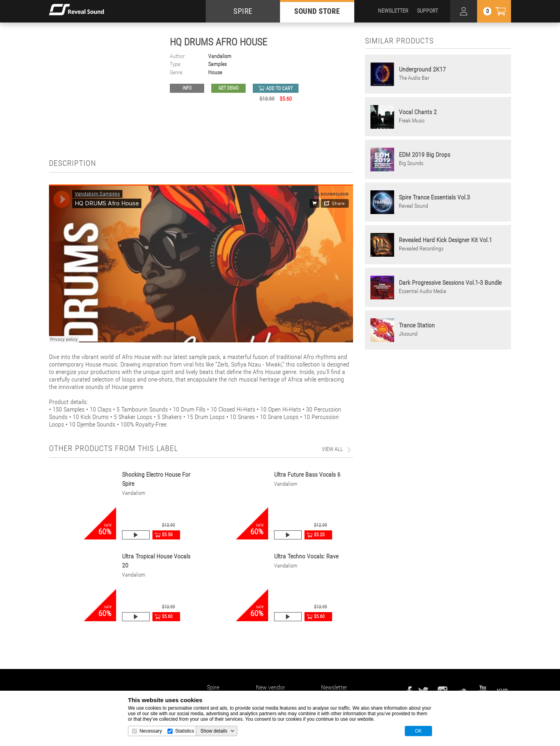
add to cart (279, 88)
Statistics (184, 731)
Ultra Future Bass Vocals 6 (307, 474)
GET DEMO (228, 88)
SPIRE (243, 11)
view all (333, 449)
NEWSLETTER (393, 11)
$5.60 (167, 616)
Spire (213, 687)
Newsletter (334, 687)
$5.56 (167, 535)
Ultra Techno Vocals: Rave (306, 556)
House (215, 72)
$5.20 (319, 535)
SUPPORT (428, 11)
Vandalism (220, 56)
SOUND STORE (317, 11)
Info (187, 88)
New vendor (271, 687)
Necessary (151, 731)
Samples (217, 64)
